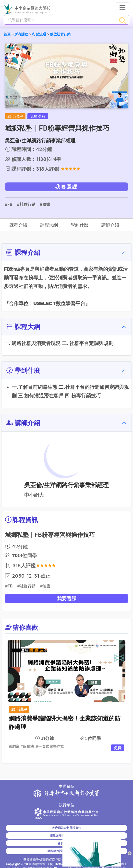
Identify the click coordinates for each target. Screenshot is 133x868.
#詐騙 (14, 747)
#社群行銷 (26, 204)
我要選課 (67, 187)
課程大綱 (49, 225)
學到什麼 (79, 225)
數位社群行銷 (60, 34)
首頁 (7, 34)
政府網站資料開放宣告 (67, 828)
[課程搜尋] (60, 20)
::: (3, 6)
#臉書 (45, 204)
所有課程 (21, 34)
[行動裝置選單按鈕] (122, 7)
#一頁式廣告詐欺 (50, 747)
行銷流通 (39, 34)
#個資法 (27, 747)
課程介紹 (18, 225)
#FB (9, 204)
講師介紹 (110, 225)
